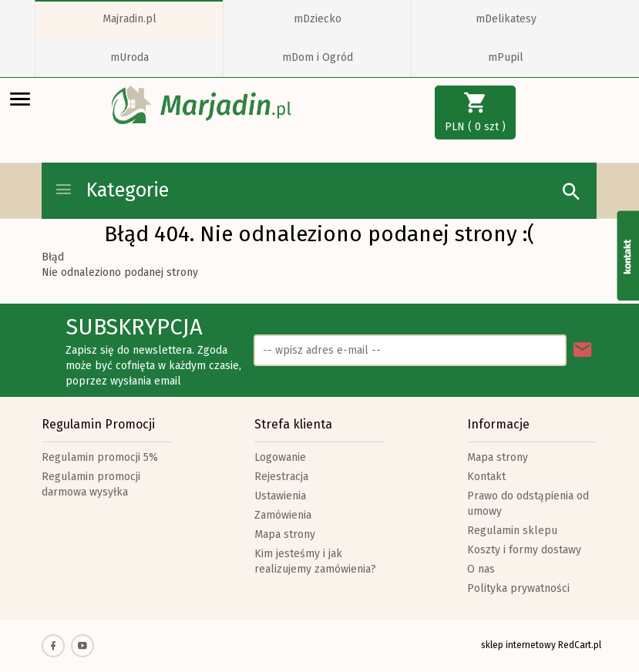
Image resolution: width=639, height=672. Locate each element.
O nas (481, 569)
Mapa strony (285, 534)
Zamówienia (283, 515)
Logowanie (280, 457)
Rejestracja (281, 477)
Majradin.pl (129, 19)
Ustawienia (280, 496)
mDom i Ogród (318, 57)
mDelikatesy (506, 19)
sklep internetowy (518, 645)
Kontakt (486, 477)
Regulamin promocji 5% (100, 457)
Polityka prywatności (518, 588)
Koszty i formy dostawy (524, 550)
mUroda (129, 57)
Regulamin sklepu (512, 531)
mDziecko (318, 19)
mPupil (506, 57)
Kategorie (111, 190)
